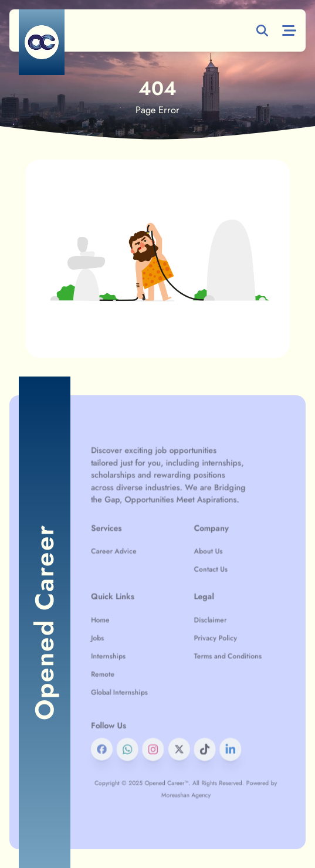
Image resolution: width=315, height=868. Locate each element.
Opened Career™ (170, 750)
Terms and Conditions (219, 649)
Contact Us (205, 580)
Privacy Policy (209, 635)
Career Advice (128, 565)
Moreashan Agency (186, 759)
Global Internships (133, 677)
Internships (124, 649)
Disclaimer (205, 620)
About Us (203, 565)
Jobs (116, 635)
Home (118, 620)
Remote (120, 663)
